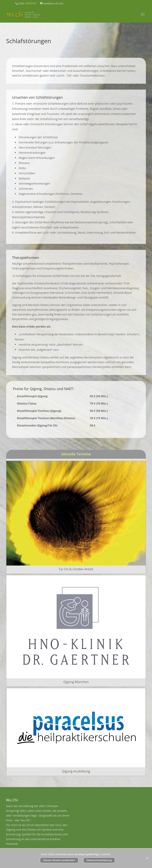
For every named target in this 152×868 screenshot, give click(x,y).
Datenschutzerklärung (99, 860)
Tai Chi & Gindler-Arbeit (76, 569)
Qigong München (76, 682)
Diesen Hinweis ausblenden (59, 860)
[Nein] (147, 858)
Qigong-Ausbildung (76, 771)
